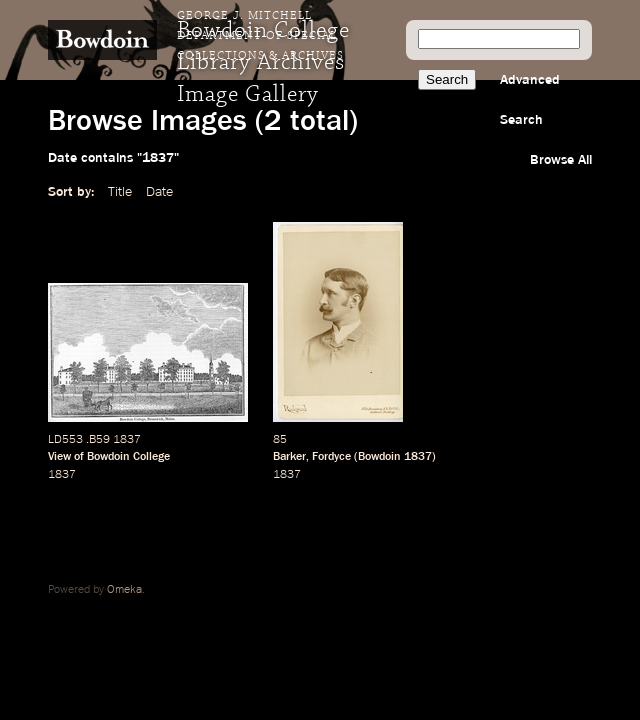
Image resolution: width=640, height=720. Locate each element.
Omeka (124, 590)
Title (120, 192)
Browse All (561, 160)
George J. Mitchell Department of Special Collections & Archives (260, 36)
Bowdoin (379, 457)
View (59, 457)
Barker (289, 457)
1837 (62, 475)
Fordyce (331, 457)
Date (159, 192)
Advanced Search (530, 100)
